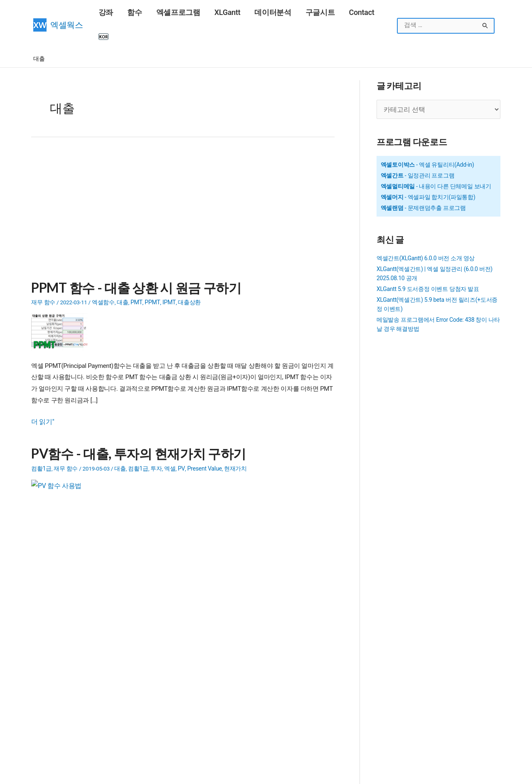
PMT (136, 276)
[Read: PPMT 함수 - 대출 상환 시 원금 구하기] (62, 306)
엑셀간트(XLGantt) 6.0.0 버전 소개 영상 (426, 233)
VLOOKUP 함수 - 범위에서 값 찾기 (75, 729)
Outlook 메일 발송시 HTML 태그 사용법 (265, 686)
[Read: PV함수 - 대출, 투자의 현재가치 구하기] (62, 470)
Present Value (202, 441)
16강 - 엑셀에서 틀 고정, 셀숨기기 (75, 708)
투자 (156, 441)
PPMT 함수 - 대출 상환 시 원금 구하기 (133, 263)
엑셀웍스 (67, 13)
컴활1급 (41, 441)
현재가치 (233, 441)
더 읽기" (42, 396)
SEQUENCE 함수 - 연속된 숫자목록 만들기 (263, 632)
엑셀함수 (103, 276)
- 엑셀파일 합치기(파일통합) (428, 172)
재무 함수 (43, 276)
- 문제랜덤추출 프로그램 (423, 182)
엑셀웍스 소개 (286, 774)
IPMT (166, 276)
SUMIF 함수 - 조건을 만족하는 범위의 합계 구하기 (95, 653)
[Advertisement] (183, 189)
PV (181, 441)
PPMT (150, 276)
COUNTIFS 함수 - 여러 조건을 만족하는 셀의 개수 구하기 (104, 686)
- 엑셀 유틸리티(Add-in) (427, 139)
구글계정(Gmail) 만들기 (63, 718)
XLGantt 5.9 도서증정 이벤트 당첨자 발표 (428, 264)
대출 (122, 276)
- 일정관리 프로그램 (418, 150)
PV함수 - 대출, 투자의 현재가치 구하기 (135, 427)
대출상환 (186, 276)
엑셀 (169, 441)
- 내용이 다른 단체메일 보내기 (436, 161)
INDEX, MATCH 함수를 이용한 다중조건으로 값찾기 (97, 675)
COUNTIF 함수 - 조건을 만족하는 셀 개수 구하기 (93, 697)
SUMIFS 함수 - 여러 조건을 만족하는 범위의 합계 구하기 (103, 664)
